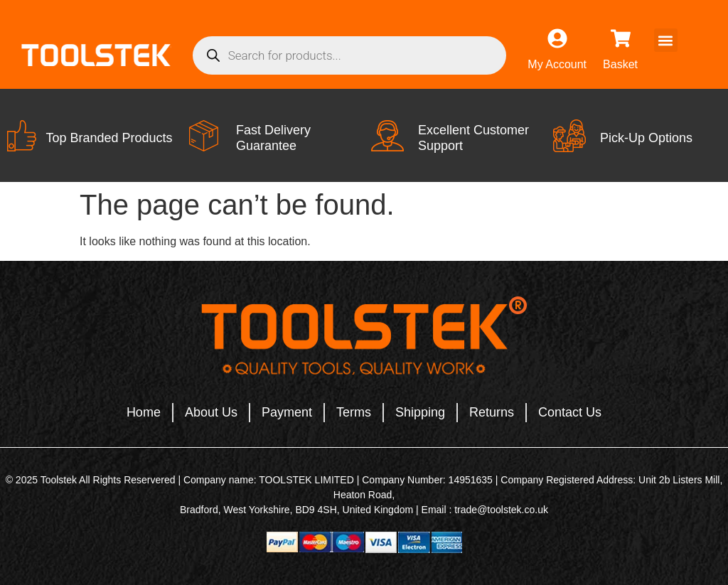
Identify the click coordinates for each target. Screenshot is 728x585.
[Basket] (621, 38)
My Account (557, 64)
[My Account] (557, 38)
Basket (620, 64)
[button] (666, 40)
